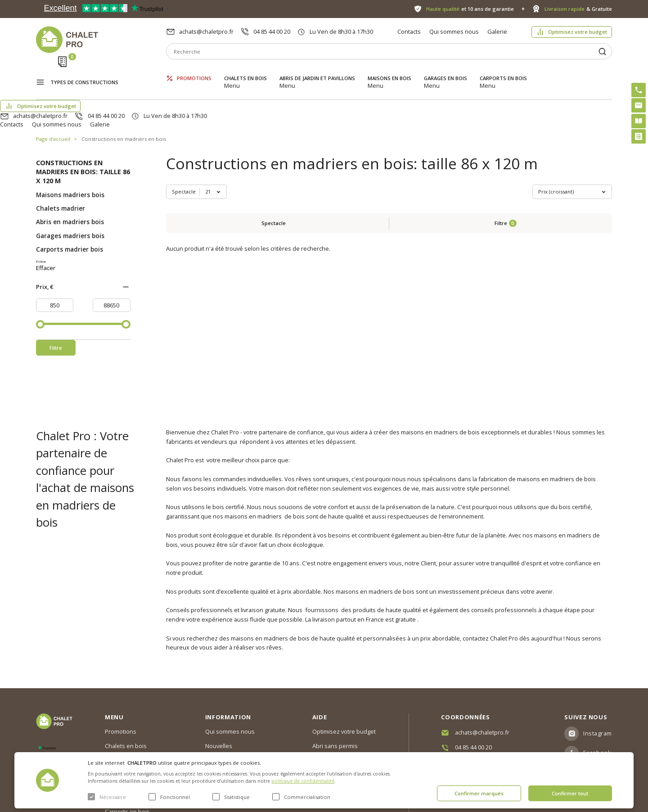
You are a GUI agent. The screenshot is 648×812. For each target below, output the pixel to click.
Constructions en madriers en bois (124, 97)
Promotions (194, 71)
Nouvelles (219, 692)
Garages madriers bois (70, 194)
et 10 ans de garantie (470, 9)
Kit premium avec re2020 (335, 710)
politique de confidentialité (303, 781)
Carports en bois (503, 71)
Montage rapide (334, 729)
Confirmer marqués (479, 793)
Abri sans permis (335, 692)
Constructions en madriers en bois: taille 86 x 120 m (83, 129)
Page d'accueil (53, 97)
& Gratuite (578, 9)
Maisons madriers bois (70, 153)
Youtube (596, 718)
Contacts (409, 32)
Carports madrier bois (70, 207)
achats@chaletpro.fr (206, 32)
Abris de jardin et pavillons (317, 71)
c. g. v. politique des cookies (243, 735)
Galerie (497, 32)
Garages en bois (445, 71)
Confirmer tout (570, 793)
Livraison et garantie (232, 721)
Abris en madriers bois (70, 180)
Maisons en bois (389, 71)
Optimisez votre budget (578, 32)
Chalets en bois (245, 71)
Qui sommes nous (454, 32)
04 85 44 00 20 (272, 32)
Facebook (597, 699)
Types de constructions (84, 72)
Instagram (598, 679)
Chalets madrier (61, 166)
